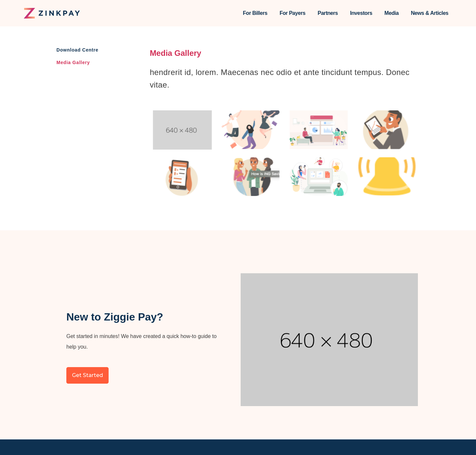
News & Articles (430, 13)
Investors (361, 13)
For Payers (292, 13)
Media (392, 13)
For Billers (255, 13)
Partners (328, 13)
